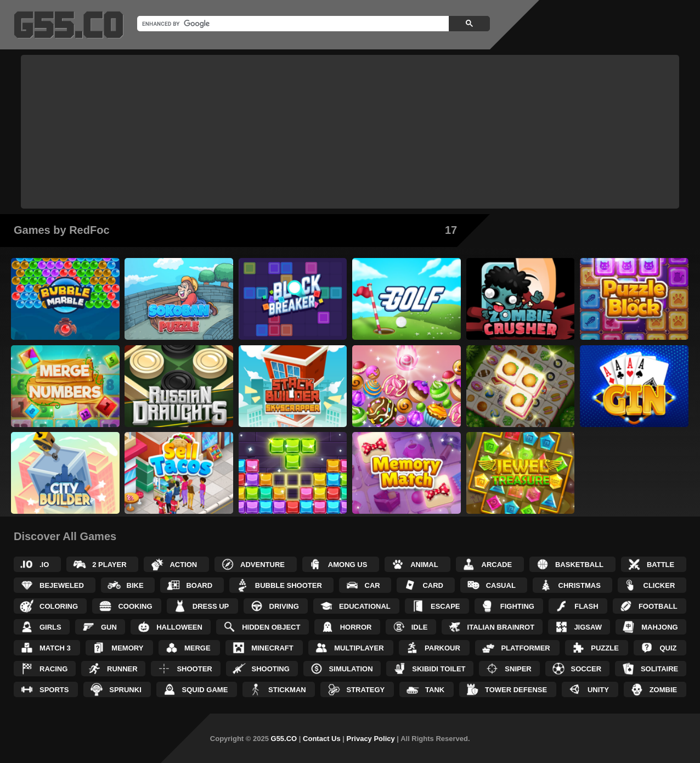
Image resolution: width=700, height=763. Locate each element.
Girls (50, 627)
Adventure (262, 565)
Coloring (59, 606)
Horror (356, 627)
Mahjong (659, 627)
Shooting (271, 669)
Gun (109, 627)
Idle (420, 627)
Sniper (518, 669)
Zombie (664, 690)
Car (372, 585)
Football (658, 606)
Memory (127, 648)
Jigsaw (588, 627)
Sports (54, 690)
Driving (284, 606)
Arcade (497, 565)
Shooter (194, 669)
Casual (501, 585)
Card (433, 585)
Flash (586, 606)
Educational (365, 606)
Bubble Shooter (289, 585)
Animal (424, 565)
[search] (292, 24)
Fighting (517, 606)
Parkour (442, 648)
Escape (445, 606)
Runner (122, 669)
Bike (135, 585)
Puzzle (605, 648)
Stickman (287, 690)
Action (183, 565)
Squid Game (205, 690)
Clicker (659, 585)
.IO (44, 565)
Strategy (365, 690)
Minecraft (272, 648)
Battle (661, 565)
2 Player (109, 565)
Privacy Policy (371, 739)
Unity (598, 690)
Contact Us (322, 739)
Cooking (135, 606)
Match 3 (55, 648)
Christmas (580, 585)
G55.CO (284, 739)
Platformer (525, 648)
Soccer (586, 669)
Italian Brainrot (501, 627)
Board (199, 585)
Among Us (348, 565)
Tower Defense (516, 690)
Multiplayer (359, 648)
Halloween (179, 627)
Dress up (211, 606)
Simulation (351, 669)
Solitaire (659, 669)
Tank (435, 690)
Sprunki (125, 690)
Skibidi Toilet (439, 669)
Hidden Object (271, 627)
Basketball (579, 565)
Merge (197, 648)
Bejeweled (62, 585)
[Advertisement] (350, 132)
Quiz (668, 648)
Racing (53, 669)
